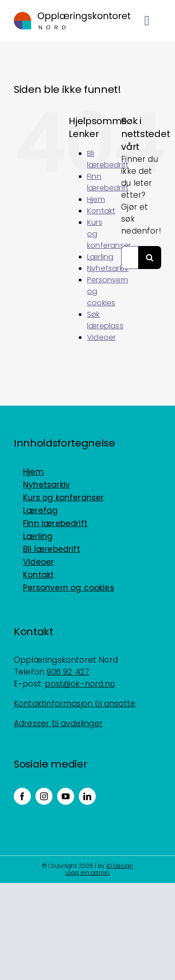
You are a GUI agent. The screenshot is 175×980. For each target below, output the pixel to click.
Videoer (101, 337)
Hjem (96, 199)
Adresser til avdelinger (58, 723)
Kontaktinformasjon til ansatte (75, 704)
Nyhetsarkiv (108, 268)
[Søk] (150, 258)
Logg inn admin (87, 873)
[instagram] (44, 796)
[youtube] (66, 796)
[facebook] (22, 796)
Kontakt (101, 211)
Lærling (100, 257)
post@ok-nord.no (80, 684)
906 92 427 (68, 672)
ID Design (120, 866)
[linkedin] (87, 796)
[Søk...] (130, 258)
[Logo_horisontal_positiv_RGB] (72, 16)
